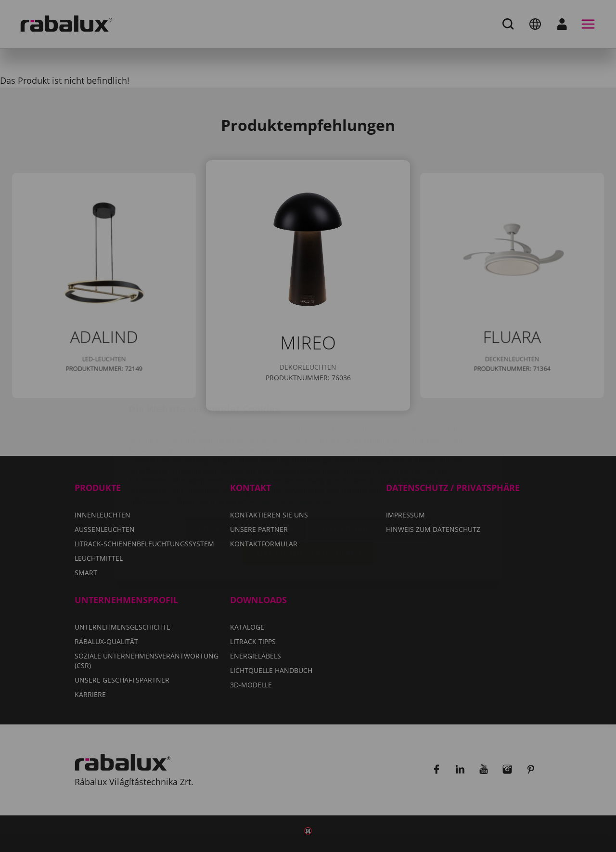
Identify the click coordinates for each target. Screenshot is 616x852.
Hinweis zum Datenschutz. (294, 444)
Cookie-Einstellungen (246, 472)
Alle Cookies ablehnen (369, 472)
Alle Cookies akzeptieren (308, 496)
